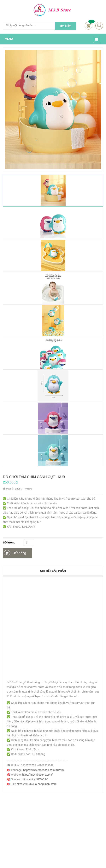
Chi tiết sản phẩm (53, 571)
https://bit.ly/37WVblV (35, 779)
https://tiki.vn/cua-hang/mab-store (37, 784)
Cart (88, 26)
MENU (9, 39)
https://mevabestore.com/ (37, 775)
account (99, 26)
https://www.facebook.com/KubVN (44, 770)
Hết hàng (19, 553)
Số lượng (9, 542)
